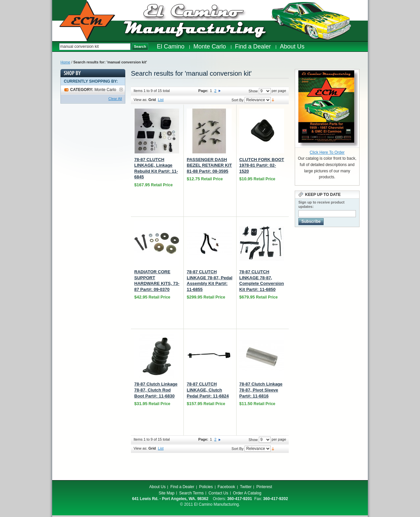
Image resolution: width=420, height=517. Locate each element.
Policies (206, 487)
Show (253, 91)
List (161, 100)
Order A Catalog (247, 493)
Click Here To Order (327, 152)
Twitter (246, 487)
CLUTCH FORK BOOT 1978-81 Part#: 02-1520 (262, 165)
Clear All (115, 99)
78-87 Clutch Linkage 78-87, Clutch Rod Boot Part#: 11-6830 (156, 390)
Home (65, 62)
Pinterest (264, 487)
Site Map (167, 493)
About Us (157, 487)
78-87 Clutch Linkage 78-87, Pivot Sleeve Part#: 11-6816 (261, 390)
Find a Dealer (182, 487)
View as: (140, 100)
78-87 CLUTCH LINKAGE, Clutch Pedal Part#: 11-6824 (208, 390)
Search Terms (191, 493)
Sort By (238, 100)
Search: (56, 47)
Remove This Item (121, 89)
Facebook (226, 487)
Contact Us (218, 493)
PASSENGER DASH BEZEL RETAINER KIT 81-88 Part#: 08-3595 (209, 165)
